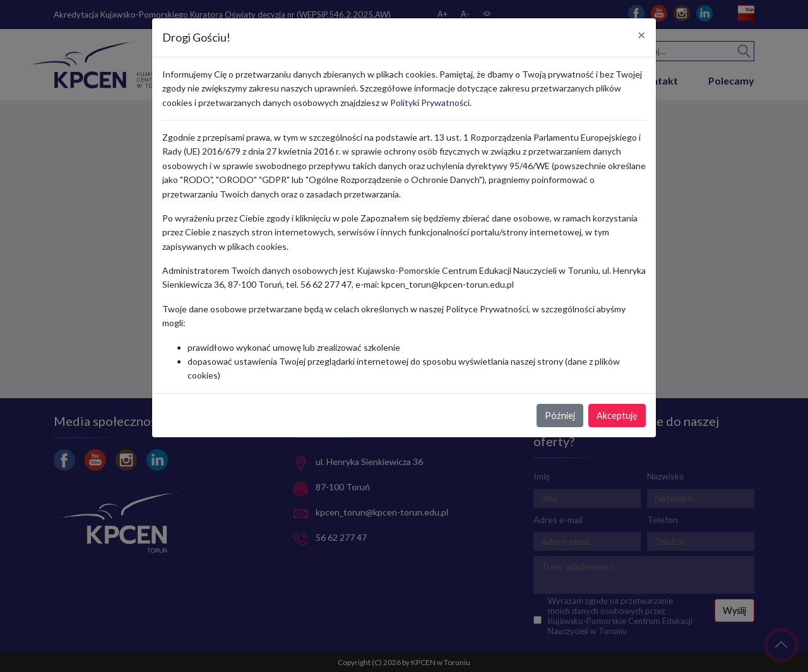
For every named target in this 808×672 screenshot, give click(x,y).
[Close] (642, 35)
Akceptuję (617, 416)
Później (560, 416)
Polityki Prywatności (430, 103)
